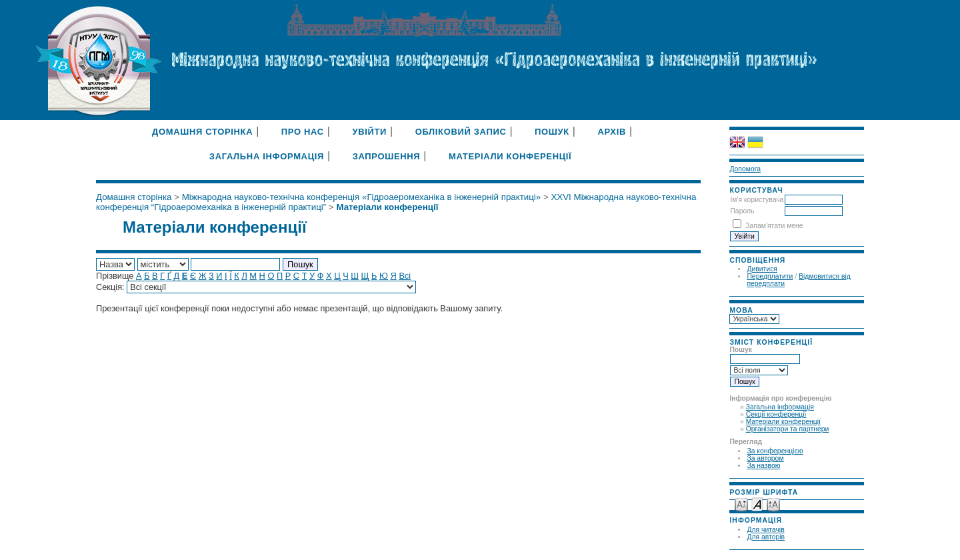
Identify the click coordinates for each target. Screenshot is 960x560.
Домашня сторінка (202, 132)
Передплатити (770, 276)
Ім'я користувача (757, 200)
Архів (612, 132)
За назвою (763, 466)
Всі (405, 276)
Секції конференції (776, 414)
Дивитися (762, 269)
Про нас (303, 132)
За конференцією (775, 451)
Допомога (745, 169)
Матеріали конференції (783, 422)
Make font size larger (773, 504)
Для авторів (766, 537)
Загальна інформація (780, 407)
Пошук (552, 132)
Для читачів (765, 530)
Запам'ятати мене (774, 226)
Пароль (742, 211)
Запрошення (387, 156)
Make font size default (757, 504)
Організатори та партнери (788, 429)
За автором (765, 458)
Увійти (369, 132)
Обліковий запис (461, 132)
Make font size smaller (741, 504)
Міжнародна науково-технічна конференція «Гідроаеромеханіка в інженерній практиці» (362, 197)
